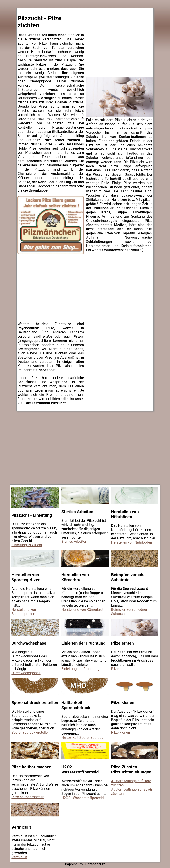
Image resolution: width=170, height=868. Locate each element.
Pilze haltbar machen (28, 797)
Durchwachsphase (26, 673)
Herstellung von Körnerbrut (82, 610)
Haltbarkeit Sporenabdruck (82, 738)
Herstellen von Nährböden (132, 542)
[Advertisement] (51, 291)
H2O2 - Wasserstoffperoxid (83, 798)
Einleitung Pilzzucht (27, 545)
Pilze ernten (120, 669)
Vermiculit (19, 857)
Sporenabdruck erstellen (30, 732)
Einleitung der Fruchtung (80, 669)
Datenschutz (95, 864)
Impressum (74, 864)
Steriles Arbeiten (74, 542)
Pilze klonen (121, 732)
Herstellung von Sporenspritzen (24, 612)
